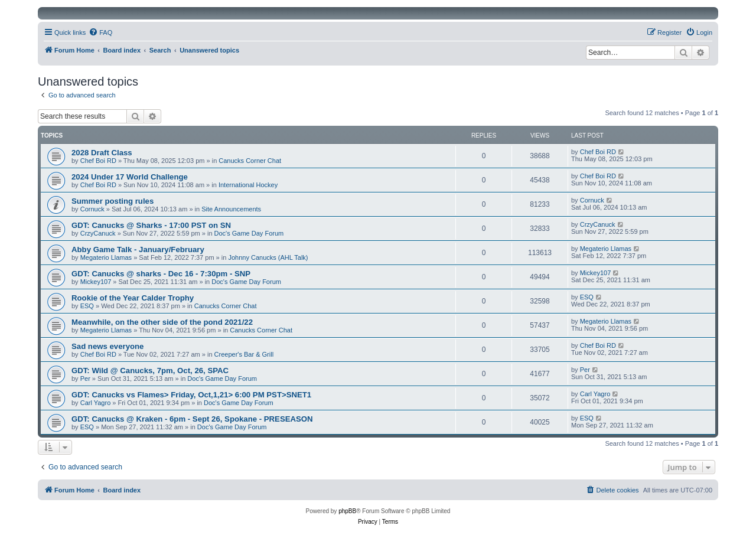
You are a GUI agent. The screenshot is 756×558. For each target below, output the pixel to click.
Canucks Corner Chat (250, 161)
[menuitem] (100, 32)
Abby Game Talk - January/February (138, 249)
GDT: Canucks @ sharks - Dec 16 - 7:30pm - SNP (161, 274)
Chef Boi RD (98, 161)
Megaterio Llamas (106, 257)
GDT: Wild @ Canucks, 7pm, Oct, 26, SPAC (150, 371)
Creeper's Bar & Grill (244, 354)
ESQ (87, 306)
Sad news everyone (107, 346)
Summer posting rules (113, 201)
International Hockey (248, 185)
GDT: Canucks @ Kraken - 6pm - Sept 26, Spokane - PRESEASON (192, 419)
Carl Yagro (96, 403)
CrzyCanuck (98, 233)
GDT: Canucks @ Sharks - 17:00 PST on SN (151, 225)
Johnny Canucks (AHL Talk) (268, 257)
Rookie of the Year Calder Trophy (133, 298)
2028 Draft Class (102, 153)
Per (85, 378)
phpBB (347, 511)
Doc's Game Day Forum (249, 233)
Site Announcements (231, 209)
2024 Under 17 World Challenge (130, 177)
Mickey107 (96, 282)
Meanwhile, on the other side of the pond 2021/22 (162, 322)
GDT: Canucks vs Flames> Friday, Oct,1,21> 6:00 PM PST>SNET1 (191, 395)
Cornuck (92, 209)
